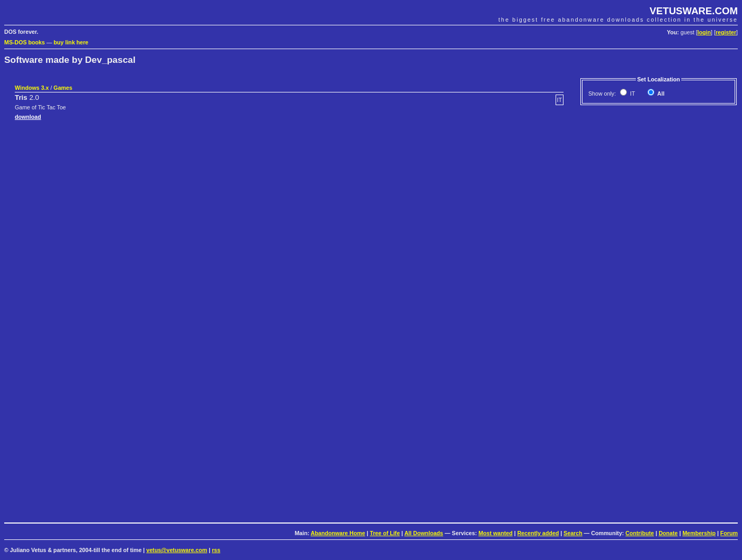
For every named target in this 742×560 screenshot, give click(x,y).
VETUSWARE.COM (694, 11)
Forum (729, 533)
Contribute (640, 533)
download (28, 117)
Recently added (538, 533)
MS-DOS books (25, 42)
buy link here (71, 42)
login (704, 32)
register (726, 32)
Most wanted (496, 533)
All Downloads (424, 533)
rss (216, 550)
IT (632, 94)
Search (573, 533)
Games (63, 88)
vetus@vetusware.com (177, 550)
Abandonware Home (338, 533)
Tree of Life (385, 533)
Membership (699, 533)
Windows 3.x (32, 88)
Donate (668, 533)
